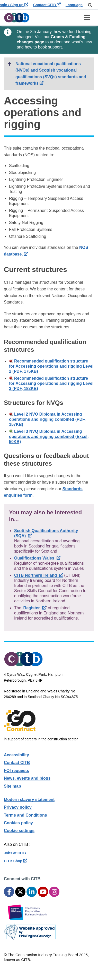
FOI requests (16, 771)
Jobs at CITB (15, 853)
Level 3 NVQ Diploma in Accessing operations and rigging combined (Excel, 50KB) (49, 437)
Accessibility (16, 755)
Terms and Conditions (25, 815)
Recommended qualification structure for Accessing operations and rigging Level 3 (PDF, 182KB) (51, 383)
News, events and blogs (27, 778)
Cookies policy (18, 823)
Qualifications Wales (37, 558)
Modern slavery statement (29, 800)
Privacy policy (18, 807)
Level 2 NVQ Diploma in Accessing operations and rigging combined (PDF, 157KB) (47, 419)
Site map (12, 786)
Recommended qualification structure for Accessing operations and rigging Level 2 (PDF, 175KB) (51, 366)
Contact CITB (47, 5)
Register (35, 608)
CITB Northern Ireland (39, 575)
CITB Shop (15, 861)
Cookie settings (19, 831)
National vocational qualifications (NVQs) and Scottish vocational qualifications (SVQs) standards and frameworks (55, 74)
